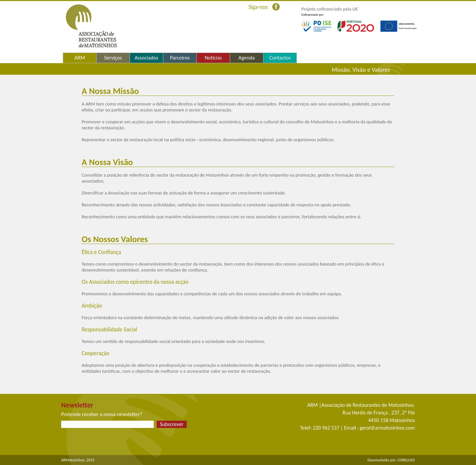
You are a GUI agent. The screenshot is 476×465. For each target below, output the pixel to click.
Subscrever (172, 424)
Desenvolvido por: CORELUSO (391, 460)
